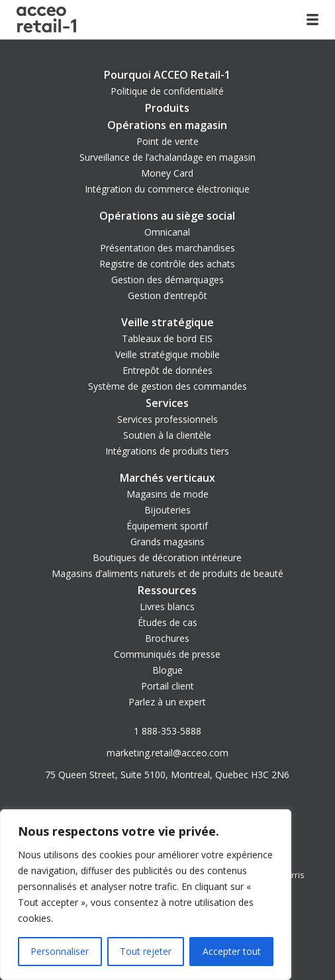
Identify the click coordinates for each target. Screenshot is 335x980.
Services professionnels (167, 419)
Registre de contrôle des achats (167, 264)
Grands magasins (167, 542)
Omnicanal (167, 232)
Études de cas (167, 622)
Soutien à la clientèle (167, 435)
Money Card (167, 173)
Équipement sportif (167, 526)
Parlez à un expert (167, 702)
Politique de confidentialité (167, 91)
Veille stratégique (167, 322)
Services (167, 403)
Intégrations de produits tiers (167, 451)
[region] (146, 895)
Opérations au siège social (167, 216)
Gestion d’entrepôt (167, 295)
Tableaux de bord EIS (167, 338)
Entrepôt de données (167, 370)
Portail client (167, 686)
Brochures (167, 638)
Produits (167, 108)
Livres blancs (167, 606)
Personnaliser (60, 951)
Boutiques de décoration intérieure (167, 557)
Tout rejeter (146, 951)
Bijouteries (167, 510)
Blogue (167, 670)
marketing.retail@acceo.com (167, 753)
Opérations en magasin (167, 125)
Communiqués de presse (167, 654)
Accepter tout (232, 951)
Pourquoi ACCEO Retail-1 (167, 75)
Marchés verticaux (167, 478)
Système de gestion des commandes (167, 386)
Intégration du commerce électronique (167, 189)
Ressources (167, 590)
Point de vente (167, 141)
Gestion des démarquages (167, 280)
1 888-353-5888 (167, 731)
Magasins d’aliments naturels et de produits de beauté (167, 573)
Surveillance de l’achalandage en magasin (167, 157)
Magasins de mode (167, 494)
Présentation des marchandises (167, 248)
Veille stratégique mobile (167, 354)
